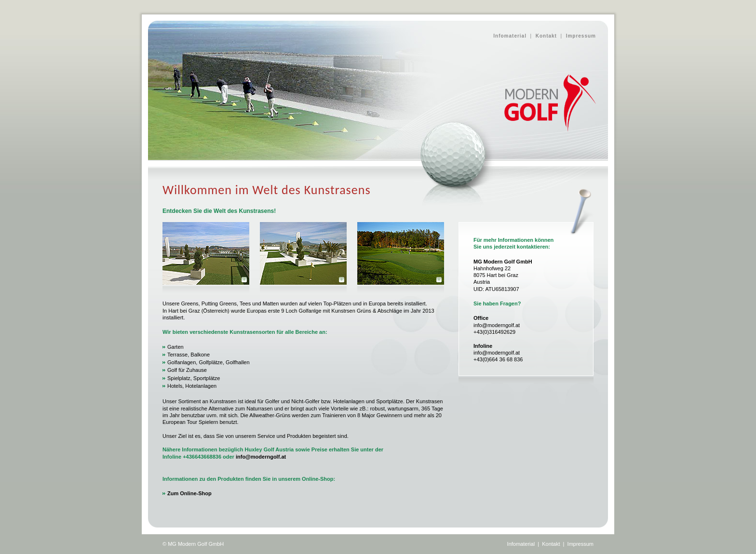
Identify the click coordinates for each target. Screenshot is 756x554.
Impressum (581, 36)
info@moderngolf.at (261, 457)
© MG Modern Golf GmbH (193, 544)
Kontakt (546, 36)
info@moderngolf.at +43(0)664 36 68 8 (497, 353)
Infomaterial (510, 36)
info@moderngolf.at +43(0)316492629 (497, 325)
